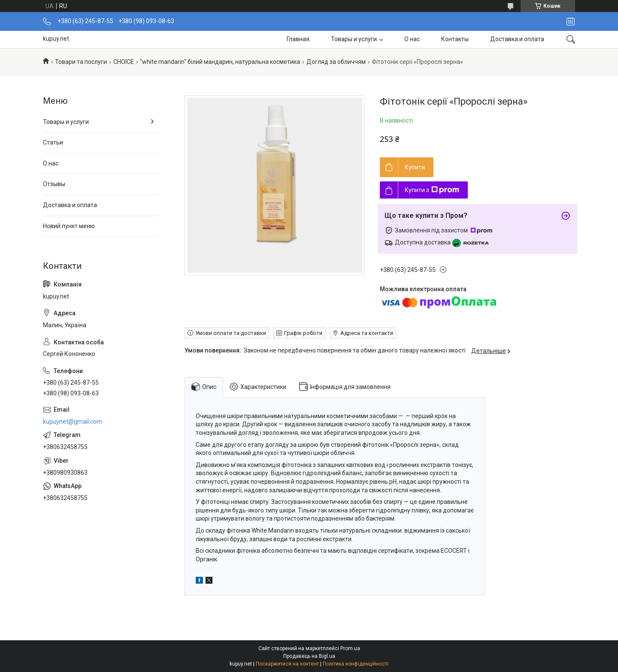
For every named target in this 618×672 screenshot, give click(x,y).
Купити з (432, 190)
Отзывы (54, 184)
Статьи (53, 142)
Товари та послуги (81, 62)
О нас (412, 39)
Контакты (455, 39)
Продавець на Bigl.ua (309, 656)
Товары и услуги (354, 39)
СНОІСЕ (124, 62)
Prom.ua (350, 648)
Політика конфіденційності (356, 664)
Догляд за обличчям (336, 62)
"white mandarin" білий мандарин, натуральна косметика (220, 62)
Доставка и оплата (517, 39)
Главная (298, 39)
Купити (415, 167)
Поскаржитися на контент (287, 664)
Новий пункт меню (69, 226)
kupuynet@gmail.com (73, 422)
